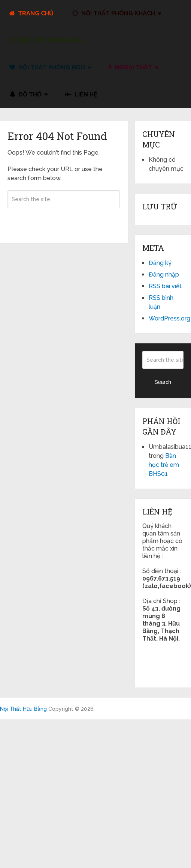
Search (64, 221)
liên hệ (81, 94)
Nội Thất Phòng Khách (114, 13)
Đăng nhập (164, 275)
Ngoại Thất (130, 67)
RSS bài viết (165, 286)
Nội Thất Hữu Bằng (23, 709)
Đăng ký (160, 263)
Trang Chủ (31, 13)
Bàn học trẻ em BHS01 (164, 465)
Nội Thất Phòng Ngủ (47, 67)
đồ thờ (25, 94)
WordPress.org (169, 318)
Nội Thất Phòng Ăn (44, 40)
